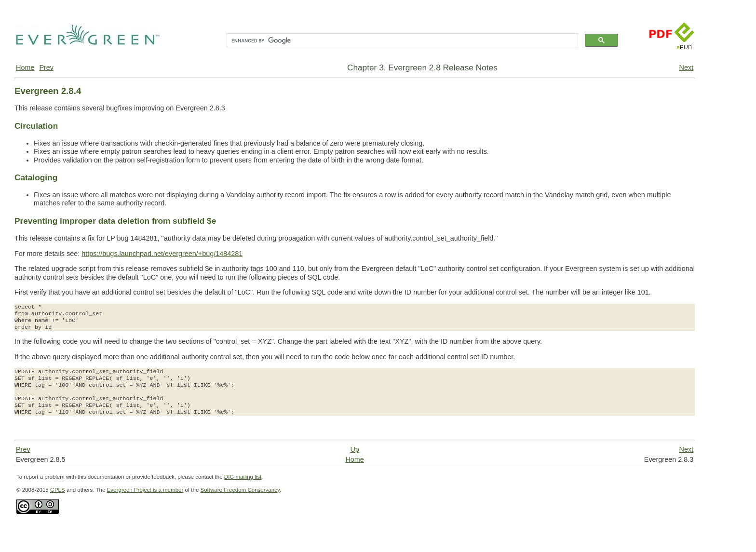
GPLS (58, 490)
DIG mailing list (243, 477)
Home (25, 67)
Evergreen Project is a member (145, 490)
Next (687, 67)
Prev (46, 67)
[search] (401, 40)
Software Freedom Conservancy (240, 490)
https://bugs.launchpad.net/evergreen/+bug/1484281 (162, 254)
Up (354, 449)
